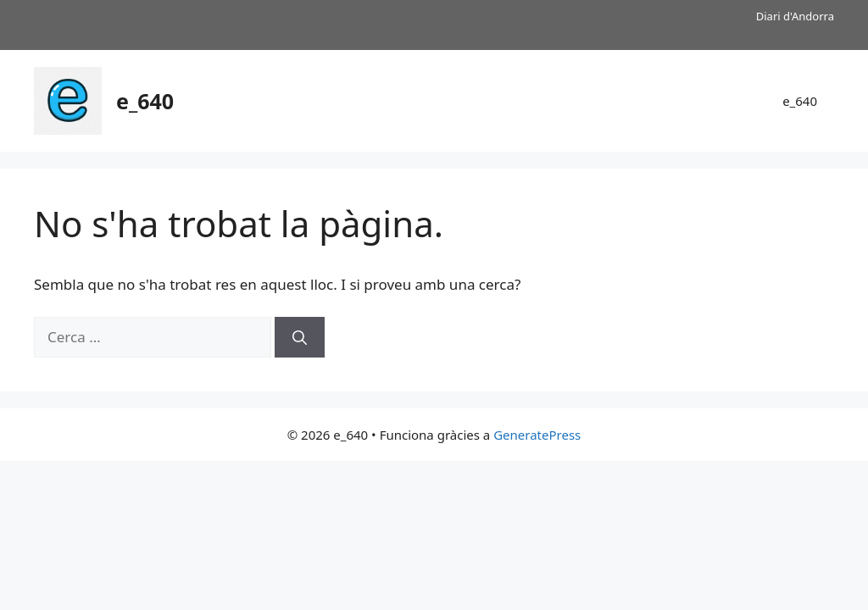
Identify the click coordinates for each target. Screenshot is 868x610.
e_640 (145, 101)
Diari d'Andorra (795, 16)
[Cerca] (300, 337)
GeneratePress (537, 435)
